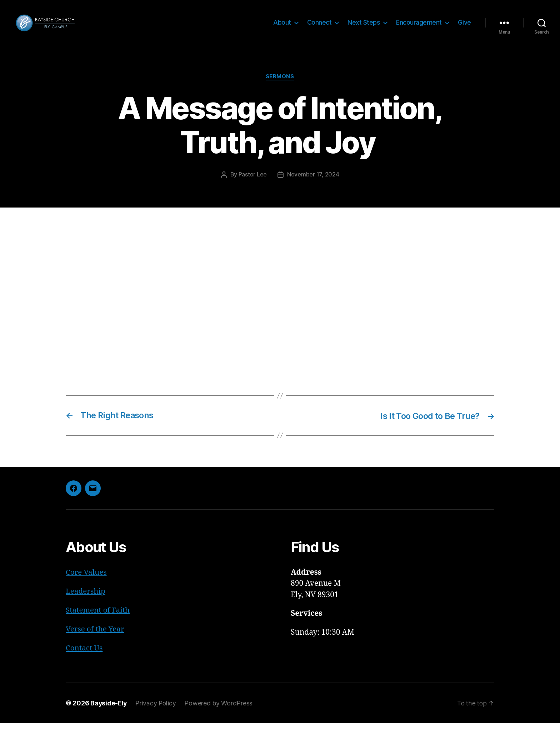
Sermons (280, 84)
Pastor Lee (253, 182)
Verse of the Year (95, 635)
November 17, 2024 (313, 182)
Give (464, 26)
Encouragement (419, 26)
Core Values (86, 579)
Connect (319, 26)
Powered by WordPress (219, 709)
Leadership (86, 598)
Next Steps (364, 26)
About (282, 26)
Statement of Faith (98, 616)
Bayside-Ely (109, 709)
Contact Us (84, 654)
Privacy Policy (156, 709)
